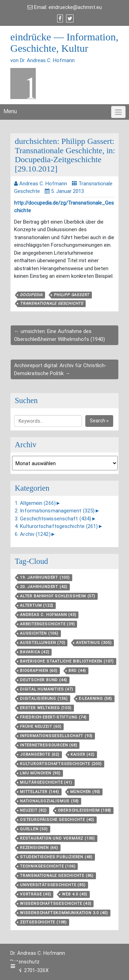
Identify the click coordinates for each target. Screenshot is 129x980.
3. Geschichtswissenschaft (53, 519)
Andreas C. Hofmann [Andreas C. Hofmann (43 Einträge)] (48, 615)
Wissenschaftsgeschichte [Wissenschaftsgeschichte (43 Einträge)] (56, 904)
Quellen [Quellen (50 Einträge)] (34, 829)
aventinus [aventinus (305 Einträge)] (94, 643)
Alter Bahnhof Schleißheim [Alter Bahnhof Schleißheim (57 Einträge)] (58, 596)
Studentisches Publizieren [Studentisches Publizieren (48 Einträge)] (56, 857)
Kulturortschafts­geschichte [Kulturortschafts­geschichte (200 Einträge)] (61, 764)
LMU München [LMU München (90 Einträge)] (40, 773)
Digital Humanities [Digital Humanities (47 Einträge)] (46, 689)
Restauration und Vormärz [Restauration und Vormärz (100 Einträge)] (57, 838)
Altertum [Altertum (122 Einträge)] (37, 605)
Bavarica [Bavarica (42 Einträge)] (35, 652)
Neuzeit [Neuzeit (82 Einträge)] (33, 810)
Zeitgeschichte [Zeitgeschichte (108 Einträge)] (43, 922)
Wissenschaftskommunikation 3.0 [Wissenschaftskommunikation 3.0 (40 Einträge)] (64, 913)
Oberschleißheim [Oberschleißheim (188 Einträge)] (85, 810)
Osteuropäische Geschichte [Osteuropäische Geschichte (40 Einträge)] (57, 820)
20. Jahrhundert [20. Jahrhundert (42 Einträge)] (44, 587)
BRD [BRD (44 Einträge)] (77, 671)
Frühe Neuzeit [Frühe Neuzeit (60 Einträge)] (41, 727)
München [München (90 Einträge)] (85, 792)
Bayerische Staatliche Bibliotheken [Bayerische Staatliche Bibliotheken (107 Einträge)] (67, 661)
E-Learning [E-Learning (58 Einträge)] (95, 699)
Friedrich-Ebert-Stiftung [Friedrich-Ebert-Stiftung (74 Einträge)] (53, 717)
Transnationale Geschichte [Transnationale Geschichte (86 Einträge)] (57, 876)
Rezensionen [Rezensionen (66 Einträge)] (39, 848)
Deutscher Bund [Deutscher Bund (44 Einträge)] (44, 680)
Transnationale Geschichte (52, 303)
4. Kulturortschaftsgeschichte (56, 526)
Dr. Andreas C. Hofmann (38, 953)
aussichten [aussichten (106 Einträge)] (39, 633)
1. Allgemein (35, 503)
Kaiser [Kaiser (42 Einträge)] (83, 754)
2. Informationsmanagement (55, 511)
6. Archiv (33, 534)
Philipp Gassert (72, 295)
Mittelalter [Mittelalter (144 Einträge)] (40, 792)
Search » (99, 421)
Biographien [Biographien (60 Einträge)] (39, 671)
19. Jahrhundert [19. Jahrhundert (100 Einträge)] (45, 577)
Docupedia (31, 295)
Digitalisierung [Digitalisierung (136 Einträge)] (44, 699)
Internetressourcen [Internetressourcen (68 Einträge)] (49, 745)
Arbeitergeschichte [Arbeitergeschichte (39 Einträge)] (47, 624)
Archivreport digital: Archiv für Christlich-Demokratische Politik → (60, 369)
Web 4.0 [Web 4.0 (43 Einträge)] (75, 894)
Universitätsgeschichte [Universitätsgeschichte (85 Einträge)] (53, 885)
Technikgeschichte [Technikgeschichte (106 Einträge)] (48, 866)
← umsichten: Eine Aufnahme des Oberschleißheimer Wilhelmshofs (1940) (60, 335)
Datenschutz (25, 962)
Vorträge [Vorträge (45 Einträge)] (35, 894)
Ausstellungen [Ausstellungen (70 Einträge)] (42, 643)
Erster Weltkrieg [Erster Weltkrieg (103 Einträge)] (46, 708)
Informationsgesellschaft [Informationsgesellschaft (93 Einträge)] (56, 736)
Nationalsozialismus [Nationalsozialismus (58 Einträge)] (49, 801)
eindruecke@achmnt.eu (75, 7)
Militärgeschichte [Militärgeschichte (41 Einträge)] (46, 782)
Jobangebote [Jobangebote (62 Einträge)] (40, 754)
